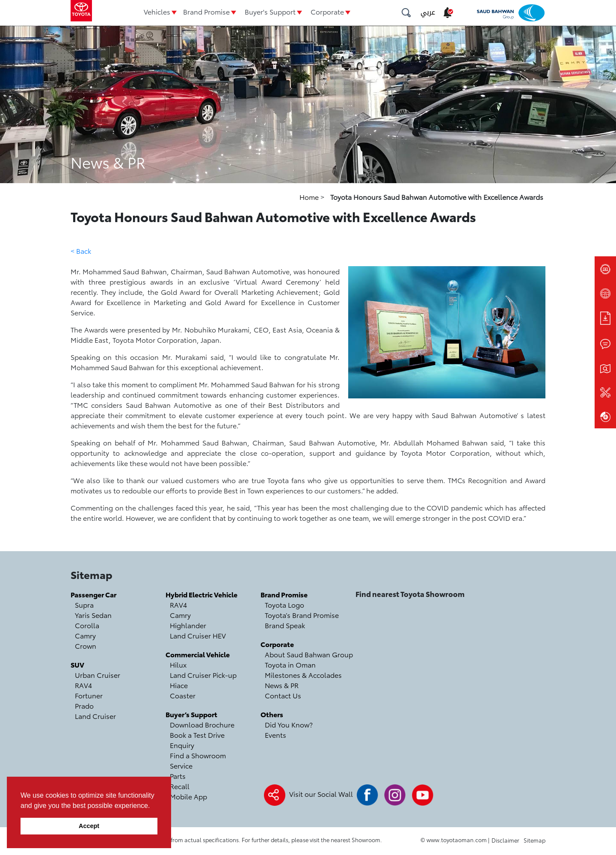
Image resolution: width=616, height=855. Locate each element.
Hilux (178, 664)
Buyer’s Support (191, 714)
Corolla (87, 625)
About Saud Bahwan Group (309, 654)
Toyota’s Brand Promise (302, 615)
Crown (86, 646)
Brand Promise (206, 11)
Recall (180, 786)
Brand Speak (285, 625)
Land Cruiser (95, 716)
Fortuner (89, 695)
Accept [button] (89, 826)
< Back (81, 251)
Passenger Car (93, 594)
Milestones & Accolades (303, 675)
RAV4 (83, 685)
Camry (85, 635)
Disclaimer (505, 840)
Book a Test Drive (197, 735)
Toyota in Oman (290, 664)
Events (275, 735)
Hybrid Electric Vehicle (201, 594)
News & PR (282, 685)
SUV (77, 664)
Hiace (179, 685)
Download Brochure (202, 724)
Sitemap (535, 840)
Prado (84, 705)
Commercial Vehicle (198, 654)
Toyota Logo (284, 604)
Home (310, 197)
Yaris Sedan (93, 615)
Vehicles (157, 11)
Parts (178, 776)
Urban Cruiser (98, 675)
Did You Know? (289, 724)
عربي (428, 12)
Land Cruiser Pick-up (203, 675)
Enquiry (182, 745)
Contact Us (283, 695)
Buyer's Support (270, 11)
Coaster (183, 695)
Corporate (327, 11)
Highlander (188, 625)
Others (272, 714)
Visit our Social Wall (321, 794)
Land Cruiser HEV (198, 635)
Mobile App (188, 796)
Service (181, 765)
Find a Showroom (198, 755)
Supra (84, 604)
